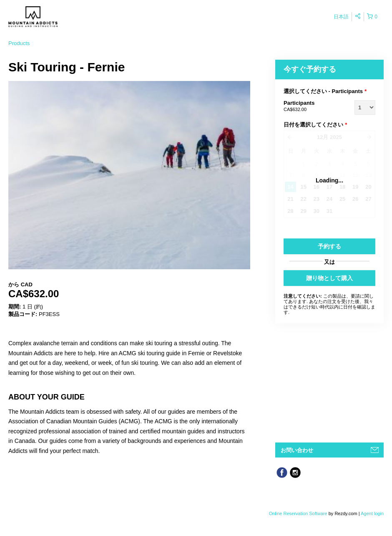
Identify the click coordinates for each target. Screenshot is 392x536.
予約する (329, 246)
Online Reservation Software (298, 513)
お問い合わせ (297, 450)
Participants (309, 106)
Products (19, 43)
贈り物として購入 (329, 278)
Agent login (372, 513)
